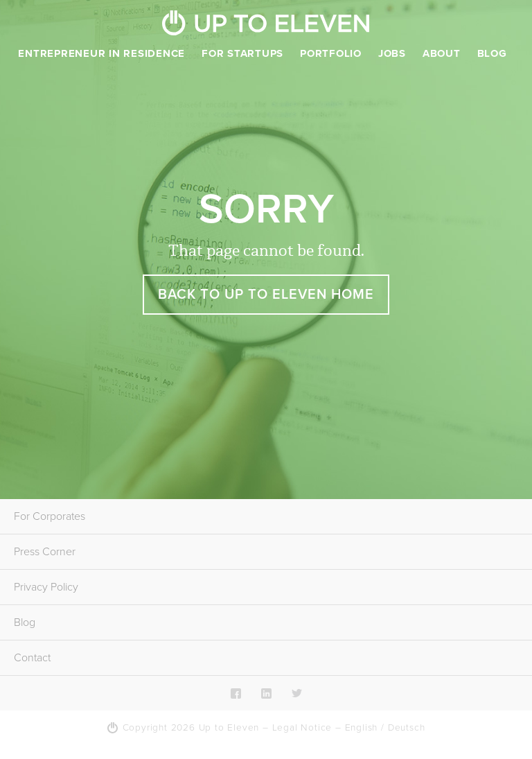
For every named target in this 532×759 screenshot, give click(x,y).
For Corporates (50, 516)
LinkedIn (266, 693)
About (442, 53)
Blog (492, 53)
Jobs (392, 53)
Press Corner (45, 552)
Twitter (297, 693)
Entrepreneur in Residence (101, 53)
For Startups (242, 53)
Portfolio (331, 53)
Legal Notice (302, 728)
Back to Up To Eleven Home (266, 295)
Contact (32, 658)
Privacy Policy (46, 587)
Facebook (236, 693)
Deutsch (407, 728)
